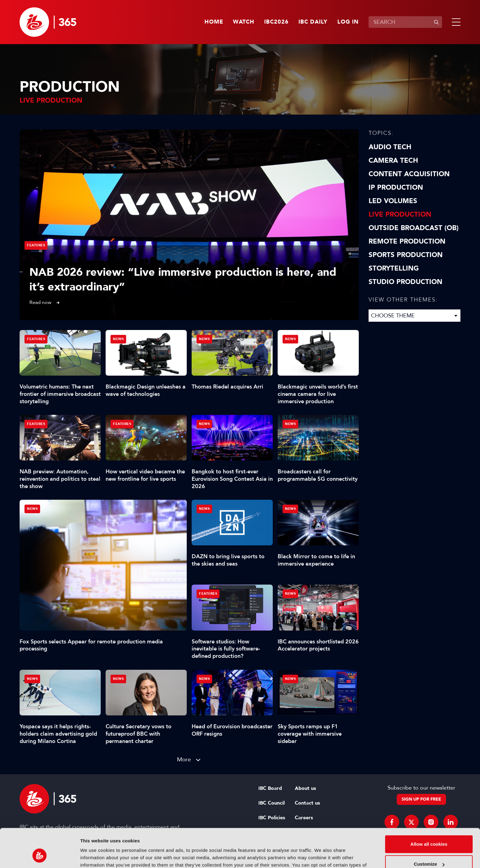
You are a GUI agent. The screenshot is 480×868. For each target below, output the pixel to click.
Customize (429, 831)
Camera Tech (393, 161)
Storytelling (394, 268)
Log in (348, 22)
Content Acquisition (409, 174)
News (32, 509)
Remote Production (407, 241)
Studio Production (405, 282)
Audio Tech (390, 147)
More (184, 759)
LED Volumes (393, 201)
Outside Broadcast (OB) (414, 228)
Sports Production (406, 255)
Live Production (400, 214)
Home (214, 22)
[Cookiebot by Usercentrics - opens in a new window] (40, 856)
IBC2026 (276, 22)
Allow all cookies (429, 811)
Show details (94, 856)
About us (305, 788)
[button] (455, 22)
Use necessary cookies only (429, 851)
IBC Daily (313, 22)
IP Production (396, 188)
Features (36, 245)
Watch (244, 22)
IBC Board (270, 788)
